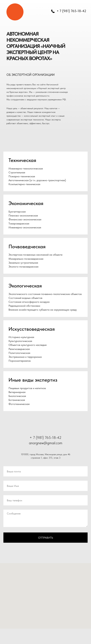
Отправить (46, 538)
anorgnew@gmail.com (46, 443)
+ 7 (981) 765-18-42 (71, 11)
